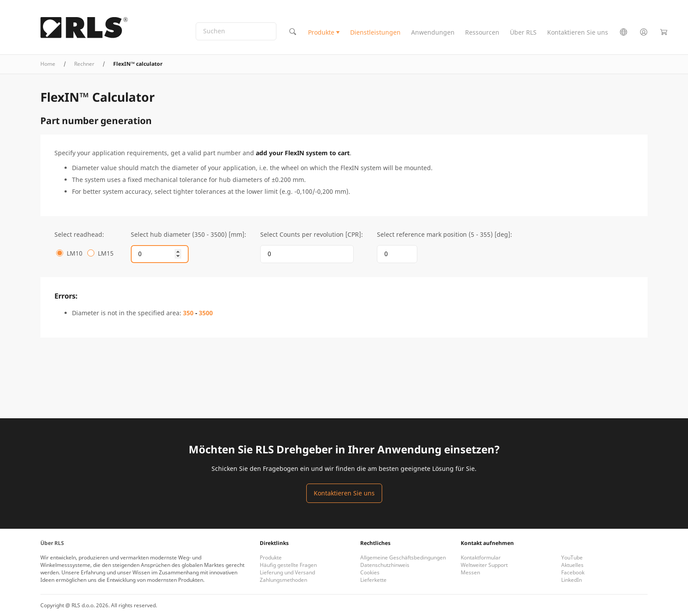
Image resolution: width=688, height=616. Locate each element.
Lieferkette (373, 580)
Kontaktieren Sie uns (578, 32)
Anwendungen (433, 32)
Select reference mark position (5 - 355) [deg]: (444, 234)
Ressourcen (482, 32)
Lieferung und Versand (287, 572)
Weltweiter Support (484, 565)
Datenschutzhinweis (385, 565)
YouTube (572, 557)
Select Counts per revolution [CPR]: (312, 234)
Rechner (84, 64)
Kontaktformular (481, 557)
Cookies (370, 572)
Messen (470, 572)
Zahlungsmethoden (283, 580)
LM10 (75, 253)
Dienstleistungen (375, 32)
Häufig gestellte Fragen (288, 565)
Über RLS (523, 32)
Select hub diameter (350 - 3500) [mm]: (188, 234)
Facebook (573, 572)
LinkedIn (572, 580)
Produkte (321, 32)
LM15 (106, 253)
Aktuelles (572, 565)
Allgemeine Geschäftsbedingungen (403, 557)
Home (48, 64)
